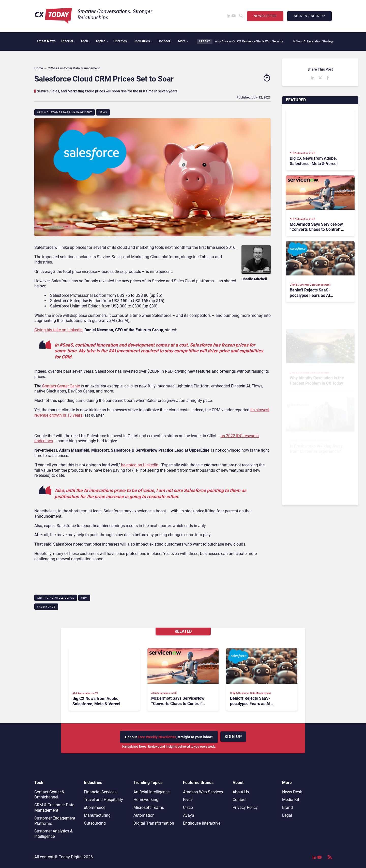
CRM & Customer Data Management (65, 112)
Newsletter (265, 16)
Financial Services (100, 792)
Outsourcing (95, 823)
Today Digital (71, 857)
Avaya (189, 815)
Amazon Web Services (203, 792)
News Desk (292, 792)
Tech (86, 41)
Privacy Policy (245, 807)
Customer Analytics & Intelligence (54, 834)
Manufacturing (97, 815)
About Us (241, 792)
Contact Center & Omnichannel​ (49, 795)
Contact (240, 800)
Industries (144, 41)
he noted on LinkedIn (140, 465)
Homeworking (146, 800)
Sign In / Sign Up (309, 16)
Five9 (188, 800)
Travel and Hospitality (103, 800)
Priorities (121, 41)
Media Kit (291, 800)
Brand (287, 807)
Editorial (68, 41)
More (183, 41)
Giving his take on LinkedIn (58, 330)
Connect (165, 41)
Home (39, 68)
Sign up (233, 737)
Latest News (46, 41)
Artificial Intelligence (56, 598)
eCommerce (95, 807)
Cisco (188, 807)
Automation (144, 815)
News (103, 112)
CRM (84, 598)
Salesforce (46, 607)
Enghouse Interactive (202, 823)
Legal (287, 815)
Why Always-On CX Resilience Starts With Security (246, 41)
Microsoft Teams (149, 807)
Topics (102, 41)
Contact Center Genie (61, 386)
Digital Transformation (154, 823)
